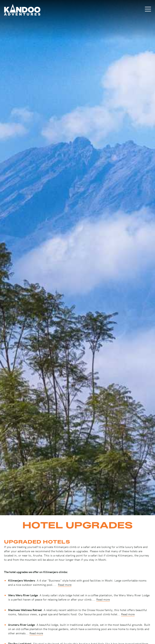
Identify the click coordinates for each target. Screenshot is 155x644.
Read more (65, 585)
